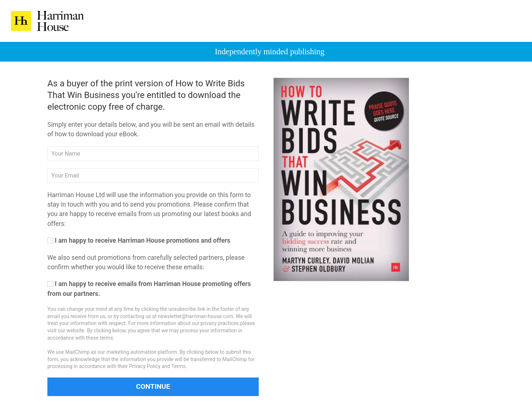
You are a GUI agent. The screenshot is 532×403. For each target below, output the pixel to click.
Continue (153, 386)
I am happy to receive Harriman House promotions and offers (139, 240)
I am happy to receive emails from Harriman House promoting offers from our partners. (149, 289)
